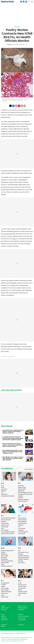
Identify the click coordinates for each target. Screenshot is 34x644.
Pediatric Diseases (23, 559)
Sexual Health (5, 590)
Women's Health (23, 592)
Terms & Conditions (24, 616)
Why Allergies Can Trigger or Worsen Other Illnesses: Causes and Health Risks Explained (13, 458)
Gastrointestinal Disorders (8, 518)
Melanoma (4, 554)
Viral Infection (22, 588)
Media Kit (21, 615)
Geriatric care (5, 525)
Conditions (7, 469)
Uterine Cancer (22, 585)
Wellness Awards (23, 608)
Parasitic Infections (23, 556)
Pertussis (21, 561)
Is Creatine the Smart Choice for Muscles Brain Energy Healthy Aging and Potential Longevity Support (13, 438)
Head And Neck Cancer (8, 534)
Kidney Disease (22, 520)
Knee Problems (22, 522)
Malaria (3, 552)
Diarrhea (21, 498)
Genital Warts (5, 523)
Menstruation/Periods (7, 561)
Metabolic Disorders (7, 566)
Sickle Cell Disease (6, 592)
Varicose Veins (22, 586)
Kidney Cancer (22, 518)
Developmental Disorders (25, 494)
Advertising (4, 620)
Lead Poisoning (22, 523)
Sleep (3, 595)
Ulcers (20, 583)
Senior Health (5, 588)
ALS (2, 493)
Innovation (4, 610)
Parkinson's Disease (24, 557)
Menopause (4, 559)
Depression (21, 491)
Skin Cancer (4, 593)
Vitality (3, 606)
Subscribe (4, 618)
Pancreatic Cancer (23, 552)
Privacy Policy (22, 618)
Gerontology (5, 527)
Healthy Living (22, 606)
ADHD (3, 487)
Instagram (21, 625)
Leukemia (21, 525)
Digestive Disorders (23, 499)
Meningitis (4, 557)
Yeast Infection (22, 593)
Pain (19, 551)
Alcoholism (4, 489)
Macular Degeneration (7, 551)
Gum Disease (5, 530)
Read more (21, 641)
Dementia (21, 486)
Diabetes (21, 496)
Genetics (4, 522)
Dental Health (22, 489)
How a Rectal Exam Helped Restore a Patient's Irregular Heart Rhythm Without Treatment (13, 432)
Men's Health (5, 556)
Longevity (21, 530)
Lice (19, 527)
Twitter (3, 626)
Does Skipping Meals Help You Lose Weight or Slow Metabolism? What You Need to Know (12, 452)
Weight (20, 590)
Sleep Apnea (5, 597)
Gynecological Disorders (8, 532)
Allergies (3, 491)
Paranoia (21, 554)
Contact (3, 616)
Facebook (4, 625)
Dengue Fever (22, 487)
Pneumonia (21, 563)
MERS (3, 564)
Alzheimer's (4, 494)
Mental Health (5, 563)
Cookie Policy (22, 620)
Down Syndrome (23, 501)
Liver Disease (22, 528)
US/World (17, 27)
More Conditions (29, 469)
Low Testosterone (23, 532)
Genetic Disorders (6, 520)
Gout (2, 528)
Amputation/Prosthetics (8, 496)
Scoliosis (3, 585)
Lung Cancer (22, 534)
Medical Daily (8, 2)
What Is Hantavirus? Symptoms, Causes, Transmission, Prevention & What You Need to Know (13, 445)
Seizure (3, 586)
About (3, 615)
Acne (3, 486)
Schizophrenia (5, 583)
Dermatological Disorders (25, 493)
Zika (19, 595)
